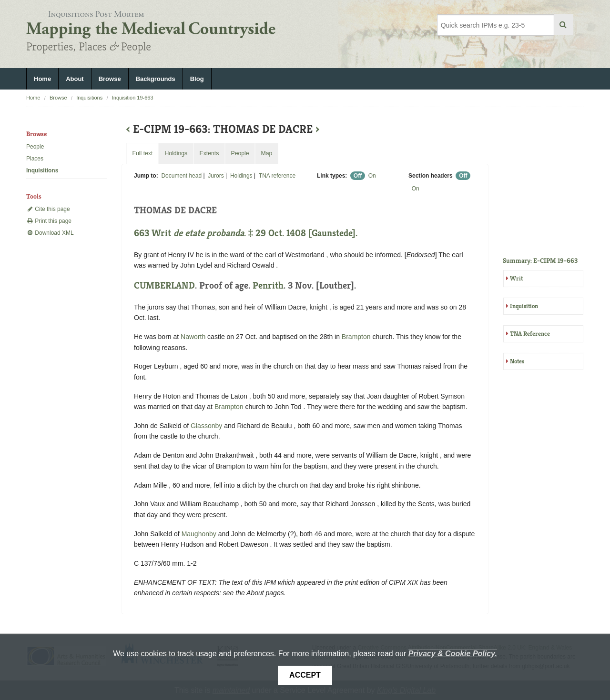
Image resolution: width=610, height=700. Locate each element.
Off (358, 176)
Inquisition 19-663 (133, 98)
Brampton (356, 337)
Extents (209, 153)
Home (42, 79)
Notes (517, 361)
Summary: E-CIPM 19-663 (540, 260)
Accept (305, 675)
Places (35, 159)
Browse (110, 79)
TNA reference (277, 176)
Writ (516, 278)
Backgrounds (156, 79)
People (35, 147)
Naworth (193, 337)
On (372, 176)
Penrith (268, 285)
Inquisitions (89, 98)
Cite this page (48, 209)
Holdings (241, 176)
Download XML (50, 233)
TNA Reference (530, 334)
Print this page (49, 221)
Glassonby (206, 426)
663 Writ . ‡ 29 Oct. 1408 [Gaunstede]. (246, 233)
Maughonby (199, 534)
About (75, 79)
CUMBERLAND (164, 285)
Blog (197, 79)
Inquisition (524, 306)
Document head (181, 176)
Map (266, 153)
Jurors (216, 176)
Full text (142, 153)
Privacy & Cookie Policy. (453, 654)
